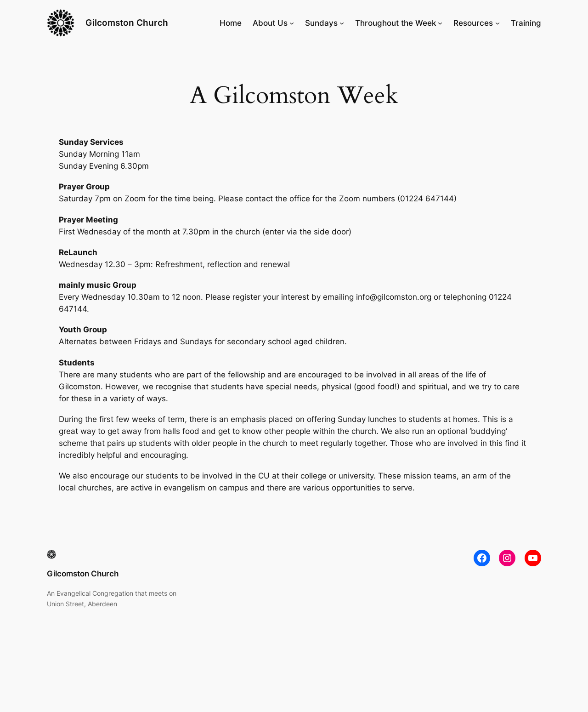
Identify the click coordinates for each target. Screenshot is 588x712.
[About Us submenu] (292, 23)
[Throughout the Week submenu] (440, 23)
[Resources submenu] (498, 23)
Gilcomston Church (127, 23)
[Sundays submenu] (342, 23)
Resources (473, 23)
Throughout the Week (396, 23)
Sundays (321, 23)
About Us (270, 23)
